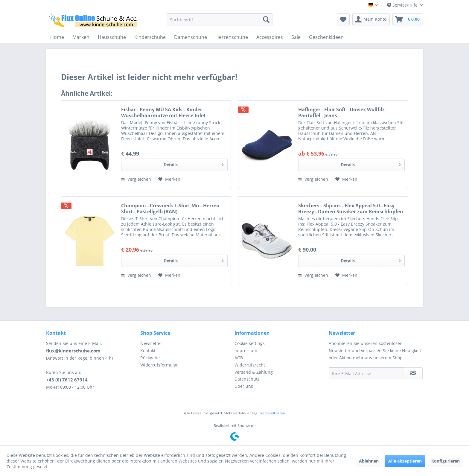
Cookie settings (250, 343)
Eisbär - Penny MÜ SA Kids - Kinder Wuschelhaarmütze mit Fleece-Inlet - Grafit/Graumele (165, 112)
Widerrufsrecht (250, 365)
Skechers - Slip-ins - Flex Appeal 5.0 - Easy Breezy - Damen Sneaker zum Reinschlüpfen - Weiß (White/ (351, 209)
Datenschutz (247, 379)
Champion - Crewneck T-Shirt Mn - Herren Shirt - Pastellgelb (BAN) (170, 209)
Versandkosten (273, 413)
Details (194, 164)
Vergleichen (136, 179)
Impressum (246, 350)
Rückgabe (150, 358)
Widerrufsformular (159, 365)
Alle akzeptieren (405, 461)
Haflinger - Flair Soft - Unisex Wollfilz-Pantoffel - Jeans (342, 112)
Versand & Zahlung (254, 372)
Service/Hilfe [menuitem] (403, 5)
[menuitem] (220, 19)
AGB (239, 358)
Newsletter (151, 343)
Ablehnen (369, 461)
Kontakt (148, 350)
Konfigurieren (446, 461)
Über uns (244, 386)
